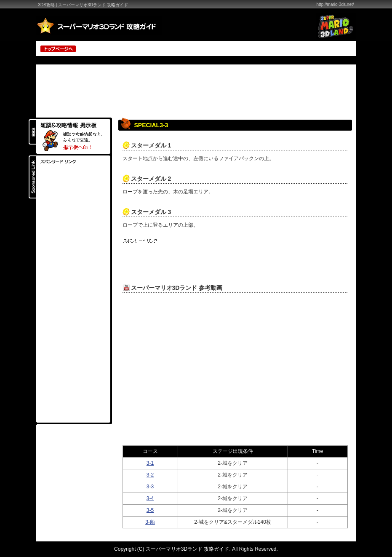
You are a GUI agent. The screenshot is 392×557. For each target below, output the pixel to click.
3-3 (150, 487)
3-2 (150, 475)
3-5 (150, 510)
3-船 (150, 522)
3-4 (150, 498)
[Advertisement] (256, 48)
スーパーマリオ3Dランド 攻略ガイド (188, 549)
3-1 (150, 463)
